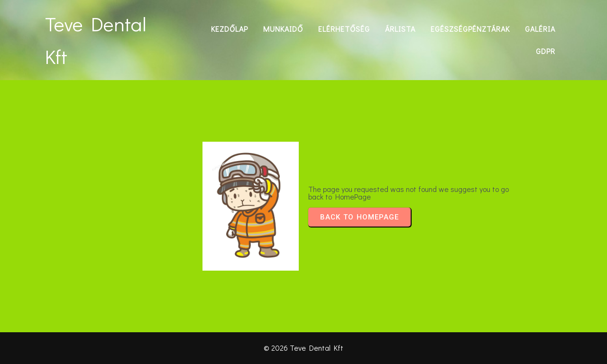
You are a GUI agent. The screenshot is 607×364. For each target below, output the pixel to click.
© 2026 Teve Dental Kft (303, 348)
